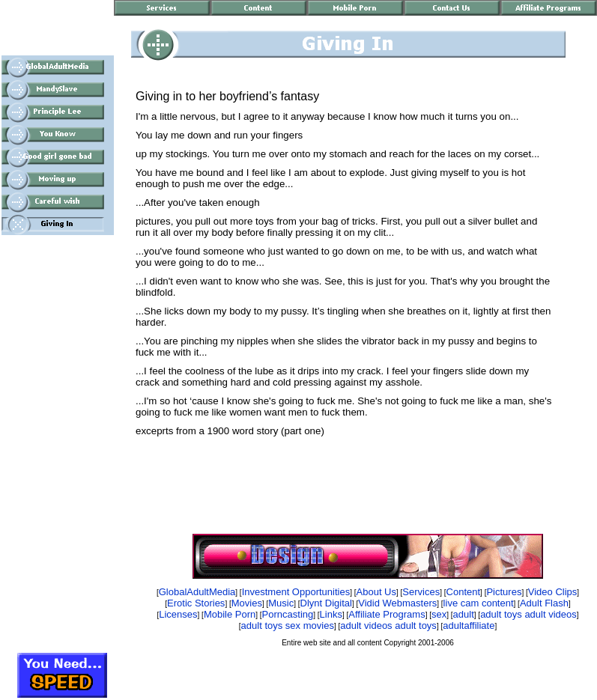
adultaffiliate (469, 626)
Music (281, 603)
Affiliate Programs (387, 614)
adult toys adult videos (528, 614)
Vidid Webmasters (397, 603)
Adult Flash (544, 603)
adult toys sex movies (288, 626)
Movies (247, 603)
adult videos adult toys (388, 626)
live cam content (479, 603)
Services (421, 592)
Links (331, 614)
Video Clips (553, 592)
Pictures (504, 592)
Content (464, 592)
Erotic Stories (196, 603)
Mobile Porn (230, 614)
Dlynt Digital (326, 603)
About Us (376, 592)
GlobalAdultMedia (197, 592)
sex (439, 614)
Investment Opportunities (296, 592)
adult (464, 614)
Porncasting (288, 614)
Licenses (178, 614)
